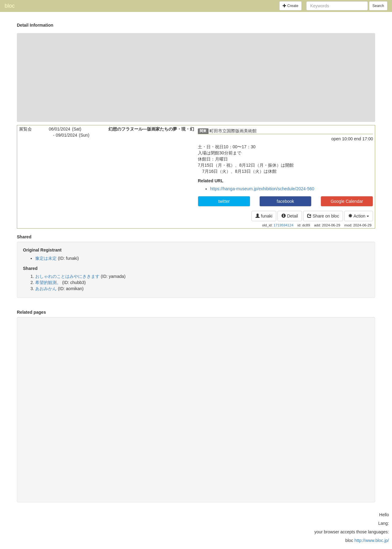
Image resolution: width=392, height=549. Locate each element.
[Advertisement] (196, 78)
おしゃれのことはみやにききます (67, 276)
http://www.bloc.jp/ (372, 540)
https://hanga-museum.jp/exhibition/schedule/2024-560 (262, 189)
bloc (10, 6)
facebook (286, 201)
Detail (290, 216)
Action (359, 216)
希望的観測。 (48, 282)
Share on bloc (323, 216)
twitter (224, 201)
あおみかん (46, 289)
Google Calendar (347, 201)
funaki (264, 216)
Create (290, 6)
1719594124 (283, 225)
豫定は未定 (46, 258)
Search (378, 6)
